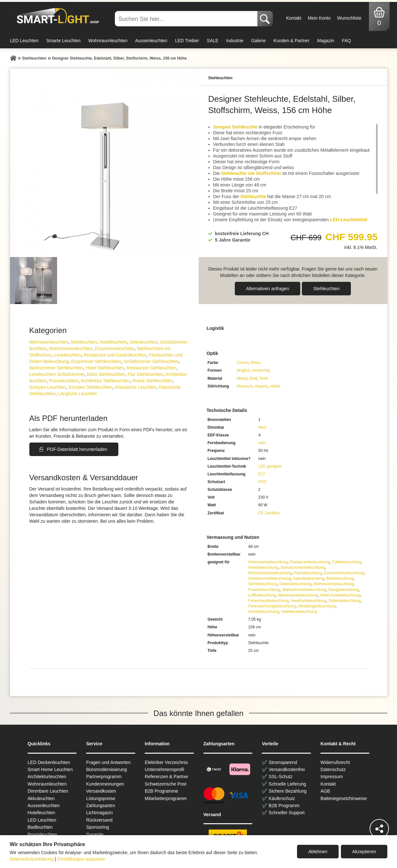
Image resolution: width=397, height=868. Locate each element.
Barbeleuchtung (340, 578)
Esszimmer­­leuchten (114, 348)
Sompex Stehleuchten (90, 387)
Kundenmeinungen (105, 784)
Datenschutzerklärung (32, 859)
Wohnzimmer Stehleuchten (56, 368)
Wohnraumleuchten (108, 41)
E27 (262, 474)
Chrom (243, 363)
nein (262, 443)
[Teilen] (379, 829)
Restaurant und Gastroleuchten (115, 355)
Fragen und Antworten (108, 762)
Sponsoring (98, 827)
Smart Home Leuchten (50, 769)
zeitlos (275, 386)
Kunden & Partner (291, 41)
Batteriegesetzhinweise (344, 798)
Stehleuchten (326, 289)
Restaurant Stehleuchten (151, 368)
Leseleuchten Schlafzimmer (57, 374)
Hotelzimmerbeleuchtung (270, 578)
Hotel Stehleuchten (105, 368)
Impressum (332, 777)
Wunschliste (349, 18)
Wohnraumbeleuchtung (333, 584)
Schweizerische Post (166, 784)
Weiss (256, 363)
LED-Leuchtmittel (349, 220)
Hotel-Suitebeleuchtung (340, 595)
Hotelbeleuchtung (263, 568)
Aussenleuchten (151, 41)
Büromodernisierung (106, 769)
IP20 (262, 482)
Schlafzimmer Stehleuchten (151, 361)
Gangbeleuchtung (344, 590)
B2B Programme (161, 791)
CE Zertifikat (269, 513)
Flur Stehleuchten (145, 374)
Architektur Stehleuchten (105, 381)
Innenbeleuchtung (264, 612)
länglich (243, 370)
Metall (242, 378)
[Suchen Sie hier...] (187, 19)
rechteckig (261, 370)
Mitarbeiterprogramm (166, 798)
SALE (213, 41)
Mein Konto (319, 18)
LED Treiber (187, 41)
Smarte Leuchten (63, 41)
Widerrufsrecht (335, 762)
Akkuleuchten (41, 798)
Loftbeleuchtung (262, 595)
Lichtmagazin (99, 813)
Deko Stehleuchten (106, 374)
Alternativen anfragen (268, 289)
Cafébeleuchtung (347, 562)
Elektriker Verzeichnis (166, 762)
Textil (264, 378)
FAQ (346, 41)
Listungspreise (101, 798)
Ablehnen (318, 852)
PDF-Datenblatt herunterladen (77, 449)
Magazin (326, 41)
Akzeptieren (364, 852)
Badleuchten (40, 827)
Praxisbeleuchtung (264, 590)
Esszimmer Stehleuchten (96, 361)
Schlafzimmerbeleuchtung (303, 568)
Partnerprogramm (104, 777)
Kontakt (294, 18)
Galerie (258, 41)
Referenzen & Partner (167, 777)
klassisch (245, 386)
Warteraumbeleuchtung (298, 595)
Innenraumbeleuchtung (268, 562)
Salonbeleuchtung (309, 578)
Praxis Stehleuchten (152, 381)
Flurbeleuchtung (308, 573)
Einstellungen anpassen (81, 859)
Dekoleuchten (144, 342)
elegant (261, 386)
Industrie (235, 41)
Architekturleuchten (47, 777)
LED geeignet (270, 466)
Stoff (253, 378)
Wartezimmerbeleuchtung (304, 590)
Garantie (95, 835)
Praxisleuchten (64, 381)
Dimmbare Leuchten (48, 791)
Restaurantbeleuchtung (310, 562)
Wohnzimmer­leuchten (70, 348)
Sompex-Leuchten (48, 387)
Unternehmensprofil (164, 769)
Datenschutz (333, 769)
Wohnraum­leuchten (49, 342)
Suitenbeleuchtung (344, 601)
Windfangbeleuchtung (317, 606)
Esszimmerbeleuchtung (344, 573)
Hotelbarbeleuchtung (299, 612)
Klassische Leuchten (136, 387)
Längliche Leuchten (78, 394)
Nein (262, 427)
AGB (325, 791)
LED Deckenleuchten (49, 762)
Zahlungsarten (101, 806)
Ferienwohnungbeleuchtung (272, 606)
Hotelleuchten (114, 342)
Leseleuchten (68, 355)
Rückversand (99, 820)
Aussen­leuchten (44, 806)
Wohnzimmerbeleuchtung (270, 573)
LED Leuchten (24, 41)
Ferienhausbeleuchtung (268, 601)
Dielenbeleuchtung (295, 584)
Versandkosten (101, 791)
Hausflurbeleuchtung (309, 601)
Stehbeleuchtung (263, 584)
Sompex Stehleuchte (235, 127)
